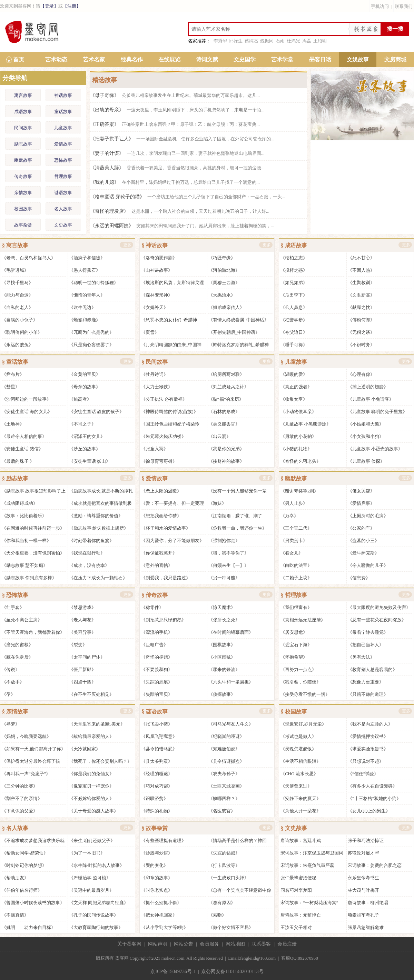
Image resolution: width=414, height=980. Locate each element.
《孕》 (8, 694)
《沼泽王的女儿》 (87, 436)
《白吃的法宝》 (296, 565)
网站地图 (235, 944)
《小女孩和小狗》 (366, 436)
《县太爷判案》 (157, 761)
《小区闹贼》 (222, 657)
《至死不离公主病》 (22, 620)
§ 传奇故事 (155, 595)
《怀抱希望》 (294, 657)
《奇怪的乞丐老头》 (301, 461)
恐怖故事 (63, 160)
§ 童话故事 (15, 362)
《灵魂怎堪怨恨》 (298, 749)
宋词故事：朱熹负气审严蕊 (307, 865)
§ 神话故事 (155, 245)
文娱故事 (358, 59)
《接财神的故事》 (226, 461)
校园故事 (23, 209)
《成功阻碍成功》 (20, 503)
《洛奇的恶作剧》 (159, 258)
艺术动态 (56, 59)
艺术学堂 (282, 59)
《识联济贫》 (155, 798)
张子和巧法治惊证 (366, 841)
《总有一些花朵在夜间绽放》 (377, 620)
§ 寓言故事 (15, 245)
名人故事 (63, 209)
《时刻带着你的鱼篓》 (91, 541)
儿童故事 (63, 128)
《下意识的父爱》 (20, 811)
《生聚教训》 (361, 283)
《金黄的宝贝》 (85, 374)
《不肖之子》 (82, 424)
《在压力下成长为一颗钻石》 (98, 578)
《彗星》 (11, 387)
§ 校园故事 (294, 712)
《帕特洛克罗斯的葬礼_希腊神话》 (239, 346)
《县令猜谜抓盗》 (226, 761)
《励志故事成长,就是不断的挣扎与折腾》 (101, 493)
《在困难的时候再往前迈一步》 (33, 528)
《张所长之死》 (224, 620)
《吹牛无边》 (82, 307)
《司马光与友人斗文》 (231, 724)
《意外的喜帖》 (157, 565)
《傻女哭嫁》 (361, 491)
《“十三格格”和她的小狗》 (374, 798)
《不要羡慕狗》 (157, 669)
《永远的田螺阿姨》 (182, 226)
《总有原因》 (222, 903)
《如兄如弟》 (294, 283)
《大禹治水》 (222, 295)
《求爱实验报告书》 (368, 749)
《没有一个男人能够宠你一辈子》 (238, 493)
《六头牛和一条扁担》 (231, 682)
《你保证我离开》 (159, 553)
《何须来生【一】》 (229, 565)
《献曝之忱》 (361, 307)
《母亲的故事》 (85, 387)
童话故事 (63, 112)
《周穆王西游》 (224, 283)
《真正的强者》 (296, 387)
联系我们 (404, 6)
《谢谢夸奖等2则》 (300, 491)
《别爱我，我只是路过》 (166, 578)
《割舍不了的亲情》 (22, 798)
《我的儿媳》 (175, 182)
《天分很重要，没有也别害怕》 (33, 553)
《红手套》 (13, 607)
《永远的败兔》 (17, 345)
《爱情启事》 (361, 503)
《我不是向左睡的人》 (370, 724)
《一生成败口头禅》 (229, 878)
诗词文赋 (207, 59)
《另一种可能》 (224, 578)
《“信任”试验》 (363, 774)
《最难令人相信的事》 (24, 436)
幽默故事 (23, 160)
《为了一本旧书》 (87, 853)
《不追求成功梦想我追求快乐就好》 (33, 842)
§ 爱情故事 (155, 478)
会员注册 (287, 944)
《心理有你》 (361, 374)
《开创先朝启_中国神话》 (234, 332)
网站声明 (158, 944)
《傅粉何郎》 (361, 320)
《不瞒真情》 (15, 915)
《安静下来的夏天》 (301, 798)
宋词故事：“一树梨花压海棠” (309, 903)
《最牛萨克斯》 (363, 553)
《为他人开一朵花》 (301, 811)
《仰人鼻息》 (294, 307)
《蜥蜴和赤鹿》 (85, 320)
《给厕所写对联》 (226, 374)
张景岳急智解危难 (366, 927)
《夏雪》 (150, 332)
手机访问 (380, 6)
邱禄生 (236, 41)
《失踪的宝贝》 (157, 694)
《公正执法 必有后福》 (164, 399)
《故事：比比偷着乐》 (24, 516)
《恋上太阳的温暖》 (161, 491)
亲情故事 (23, 193)
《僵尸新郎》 (82, 669)
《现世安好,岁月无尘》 (303, 724)
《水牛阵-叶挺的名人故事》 (97, 865)
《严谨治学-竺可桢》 (90, 878)
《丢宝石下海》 (296, 645)
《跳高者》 (80, 399)
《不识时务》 (361, 345)
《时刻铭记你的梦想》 (24, 865)
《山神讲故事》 (157, 270)
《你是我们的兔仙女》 (91, 774)
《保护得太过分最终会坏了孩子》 (31, 763)
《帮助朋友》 (15, 878)
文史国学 (245, 59)
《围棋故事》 (222, 645)
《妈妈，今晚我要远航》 (26, 736)
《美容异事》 (82, 632)
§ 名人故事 (15, 828)
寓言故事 (23, 95)
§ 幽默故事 (294, 478)
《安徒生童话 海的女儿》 (27, 412)
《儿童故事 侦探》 (366, 461)
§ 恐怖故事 (15, 595)
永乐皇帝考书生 (363, 878)
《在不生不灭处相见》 (91, 694)
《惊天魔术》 (222, 607)
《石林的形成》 (224, 412)
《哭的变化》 (155, 865)
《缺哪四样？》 (224, 798)
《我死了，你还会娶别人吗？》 (100, 761)
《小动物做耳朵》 (298, 412)
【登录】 (49, 6)
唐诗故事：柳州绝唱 (368, 903)
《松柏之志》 (294, 258)
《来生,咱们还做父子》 (92, 841)
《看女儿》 (292, 553)
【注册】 (72, 6)
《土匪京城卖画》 (226, 786)
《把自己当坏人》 (366, 645)
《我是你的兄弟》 (226, 449)
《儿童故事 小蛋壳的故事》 (375, 449)
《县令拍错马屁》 (159, 749)
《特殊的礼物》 (157, 811)
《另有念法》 (361, 657)
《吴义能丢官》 (224, 424)
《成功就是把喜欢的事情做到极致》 (100, 505)
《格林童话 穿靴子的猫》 (188, 197)
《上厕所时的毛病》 (368, 516)
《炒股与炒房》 (157, 853)
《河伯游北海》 (224, 270)
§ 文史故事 (294, 828)
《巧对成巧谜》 (157, 786)
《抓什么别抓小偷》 (161, 903)
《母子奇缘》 (175, 95)
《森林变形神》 (157, 295)
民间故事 (23, 128)
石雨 (280, 41)
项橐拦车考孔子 (363, 915)
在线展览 (169, 59)
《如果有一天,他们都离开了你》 (34, 749)
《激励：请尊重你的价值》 (96, 516)
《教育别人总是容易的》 (372, 669)
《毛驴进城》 (15, 270)
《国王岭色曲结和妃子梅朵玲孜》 (170, 426)
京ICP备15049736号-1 (173, 972)
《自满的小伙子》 (20, 320)
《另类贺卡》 (294, 541)
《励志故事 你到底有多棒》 (29, 578)
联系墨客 (261, 944)
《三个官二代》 (296, 528)
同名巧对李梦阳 (296, 890)
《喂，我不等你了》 (229, 553)
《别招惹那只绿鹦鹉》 (164, 620)
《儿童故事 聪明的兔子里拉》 (377, 412)
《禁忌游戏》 (82, 607)
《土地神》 (13, 424)
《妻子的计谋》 (177, 153)
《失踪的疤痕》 (157, 682)
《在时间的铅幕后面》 (231, 632)
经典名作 (132, 59)
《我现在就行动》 (87, 553)
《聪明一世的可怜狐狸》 (94, 283)
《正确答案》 (175, 124)
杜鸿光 (293, 41)
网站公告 (184, 944)
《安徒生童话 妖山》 (90, 461)
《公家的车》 (361, 528)
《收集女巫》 (294, 399)
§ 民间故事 (155, 362)
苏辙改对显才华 (363, 853)
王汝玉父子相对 (296, 927)
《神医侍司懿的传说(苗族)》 (170, 412)
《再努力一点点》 (298, 669)
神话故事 (63, 95)
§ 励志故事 (15, 478)
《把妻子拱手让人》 (182, 139)
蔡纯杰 (251, 41)
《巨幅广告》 (155, 645)
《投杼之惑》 (294, 270)
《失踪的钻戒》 (224, 853)
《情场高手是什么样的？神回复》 (238, 842)
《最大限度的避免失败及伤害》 (379, 607)
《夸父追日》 (294, 332)
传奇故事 (23, 176)
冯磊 (307, 41)
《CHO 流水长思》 (299, 774)
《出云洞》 (220, 436)
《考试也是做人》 (298, 736)
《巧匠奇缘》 (222, 258)
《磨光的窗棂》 (17, 645)
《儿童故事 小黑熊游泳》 (306, 424)
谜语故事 (63, 193)
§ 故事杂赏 (155, 828)
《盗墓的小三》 (363, 541)
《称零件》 (152, 607)
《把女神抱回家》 (159, 915)
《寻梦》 (11, 724)
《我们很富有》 (296, 607)
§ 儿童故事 (294, 362)
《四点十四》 (82, 682)
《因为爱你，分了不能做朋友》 (172, 541)
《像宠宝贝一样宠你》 (91, 786)
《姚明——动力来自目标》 (29, 927)
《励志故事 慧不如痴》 (25, 565)
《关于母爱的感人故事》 (94, 811)
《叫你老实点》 (157, 890)
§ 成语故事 (294, 245)
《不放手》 (13, 682)
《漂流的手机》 (157, 632)
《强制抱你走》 (224, 541)
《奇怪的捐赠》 (157, 657)
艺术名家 (94, 59)
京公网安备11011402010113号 (232, 972)
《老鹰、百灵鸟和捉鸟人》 (29, 258)
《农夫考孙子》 (224, 774)
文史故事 (63, 225)
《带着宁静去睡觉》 (368, 632)
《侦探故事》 (222, 694)
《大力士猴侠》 (157, 387)
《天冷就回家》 (85, 749)
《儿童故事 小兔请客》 (371, 399)
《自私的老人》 (17, 307)
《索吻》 (217, 915)
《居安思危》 (294, 632)
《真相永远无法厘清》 (303, 620)
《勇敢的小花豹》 (298, 436)
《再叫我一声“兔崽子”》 (26, 774)
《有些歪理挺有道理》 (164, 841)
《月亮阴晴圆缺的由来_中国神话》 (171, 346)
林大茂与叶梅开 (363, 890)
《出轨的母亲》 (177, 110)
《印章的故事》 (157, 878)
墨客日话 (320, 59)
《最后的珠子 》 (18, 461)
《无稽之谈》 (361, 332)
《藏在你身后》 (17, 657)
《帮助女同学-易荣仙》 (25, 853)
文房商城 (395, 59)
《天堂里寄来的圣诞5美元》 (97, 724)
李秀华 (220, 41)
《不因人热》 (361, 270)
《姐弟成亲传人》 (226, 307)
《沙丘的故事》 (85, 449)
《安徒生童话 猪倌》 (22, 449)
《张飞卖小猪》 (157, 724)
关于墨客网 (129, 944)
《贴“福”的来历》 (226, 399)
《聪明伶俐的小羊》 (22, 332)
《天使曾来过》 (296, 786)
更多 (127, 245)
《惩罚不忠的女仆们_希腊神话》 (169, 322)
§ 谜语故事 (155, 712)
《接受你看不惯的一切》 (305, 694)
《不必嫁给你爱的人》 (91, 798)
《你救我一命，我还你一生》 (238, 528)
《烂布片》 (13, 374)
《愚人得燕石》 (85, 270)
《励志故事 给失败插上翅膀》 (99, 528)
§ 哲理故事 (294, 595)
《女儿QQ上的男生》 (369, 811)
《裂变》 (78, 645)
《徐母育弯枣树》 (159, 461)
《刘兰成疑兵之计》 (229, 387)
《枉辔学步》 (294, 320)
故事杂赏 (23, 225)
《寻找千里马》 (17, 283)
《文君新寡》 (361, 295)
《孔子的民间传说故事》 (94, 915)
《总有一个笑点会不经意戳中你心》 (240, 892)
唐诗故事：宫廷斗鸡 (301, 841)
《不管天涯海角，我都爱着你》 (33, 632)
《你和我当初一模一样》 (26, 541)
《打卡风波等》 (224, 865)
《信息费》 (359, 578)
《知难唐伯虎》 (224, 749)
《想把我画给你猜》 (161, 516)
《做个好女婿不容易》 (231, 927)
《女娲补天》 (155, 307)
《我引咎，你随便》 (301, 682)
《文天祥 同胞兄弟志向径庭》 (99, 903)
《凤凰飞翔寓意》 (159, 736)
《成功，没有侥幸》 (89, 565)
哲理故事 (63, 176)
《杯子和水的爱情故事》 (166, 528)
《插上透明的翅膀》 (368, 387)
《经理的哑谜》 (157, 774)
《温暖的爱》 (294, 374)
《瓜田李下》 (294, 295)
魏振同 (267, 41)
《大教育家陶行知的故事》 (96, 927)
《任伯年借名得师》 (22, 890)
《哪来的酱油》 (224, 669)
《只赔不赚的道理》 (368, 694)
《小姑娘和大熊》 (366, 424)
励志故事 (23, 144)
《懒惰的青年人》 (87, 295)
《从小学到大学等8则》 (165, 927)
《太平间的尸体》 (87, 657)
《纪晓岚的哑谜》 (226, 736)
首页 (19, 59)
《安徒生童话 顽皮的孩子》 (96, 412)
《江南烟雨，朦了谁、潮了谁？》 (235, 517)
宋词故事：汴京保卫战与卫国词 (312, 853)
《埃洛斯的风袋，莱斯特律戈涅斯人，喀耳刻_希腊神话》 (172, 284)
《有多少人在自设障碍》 (372, 786)
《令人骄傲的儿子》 (368, 565)
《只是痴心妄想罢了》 (91, 345)
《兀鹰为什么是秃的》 (91, 332)
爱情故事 (63, 144)
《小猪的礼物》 (296, 449)
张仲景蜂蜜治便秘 (298, 878)
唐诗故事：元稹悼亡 (301, 915)
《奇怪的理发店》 (180, 211)
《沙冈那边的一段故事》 (26, 399)
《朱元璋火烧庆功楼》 (164, 436)
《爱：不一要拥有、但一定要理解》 (172, 505)
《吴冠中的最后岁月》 (91, 890)
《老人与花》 (82, 620)
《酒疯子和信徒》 (87, 258)
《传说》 (11, 669)
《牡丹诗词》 (155, 374)
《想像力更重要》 (366, 682)
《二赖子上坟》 (296, 578)
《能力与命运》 (17, 295)
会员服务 (209, 944)
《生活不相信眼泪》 (301, 761)
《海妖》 (217, 503)
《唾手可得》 (294, 345)
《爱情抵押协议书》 (368, 736)
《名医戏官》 (222, 811)
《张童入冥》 (155, 449)
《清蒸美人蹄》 (177, 168)
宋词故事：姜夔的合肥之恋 (375, 865)
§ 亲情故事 (15, 712)
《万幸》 (289, 516)
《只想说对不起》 (366, 761)
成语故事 (23, 112)
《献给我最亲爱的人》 (91, 736)
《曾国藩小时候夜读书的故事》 (33, 903)
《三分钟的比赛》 (20, 786)
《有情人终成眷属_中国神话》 (239, 320)
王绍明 (320, 41)
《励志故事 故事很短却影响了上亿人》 (34, 493)
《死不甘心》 (361, 258)
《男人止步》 (294, 503)
